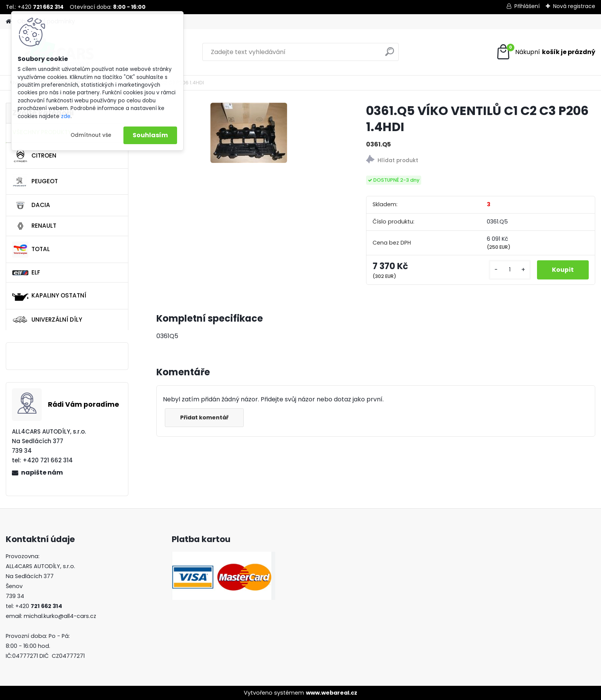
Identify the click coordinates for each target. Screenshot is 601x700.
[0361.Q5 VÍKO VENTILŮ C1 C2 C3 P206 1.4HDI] (249, 133)
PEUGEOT (35, 182)
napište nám (42, 472)
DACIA (31, 205)
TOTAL (31, 250)
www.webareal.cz (332, 693)
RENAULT (34, 226)
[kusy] (509, 270)
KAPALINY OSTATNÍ (49, 296)
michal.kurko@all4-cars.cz (60, 616)
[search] (390, 55)
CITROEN (34, 156)
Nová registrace (574, 6)
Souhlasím (150, 135)
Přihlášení (527, 6)
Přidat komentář (205, 417)
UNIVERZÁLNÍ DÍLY (47, 320)
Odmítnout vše (91, 135)
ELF (26, 272)
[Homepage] (8, 22)
